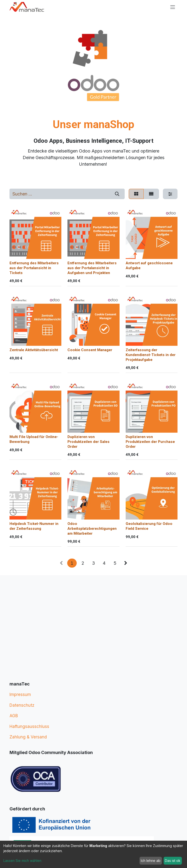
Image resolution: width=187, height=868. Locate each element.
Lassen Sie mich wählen (22, 861)
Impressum (20, 694)
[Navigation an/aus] (173, 7)
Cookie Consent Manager (90, 350)
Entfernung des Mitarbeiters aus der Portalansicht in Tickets (34, 268)
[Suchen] (117, 194)
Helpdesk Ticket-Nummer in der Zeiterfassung (34, 526)
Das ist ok (173, 861)
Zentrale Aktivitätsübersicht (34, 350)
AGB (14, 716)
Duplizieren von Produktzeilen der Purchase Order (150, 442)
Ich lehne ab (151, 861)
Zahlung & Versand (28, 737)
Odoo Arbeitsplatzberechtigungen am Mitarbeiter (92, 529)
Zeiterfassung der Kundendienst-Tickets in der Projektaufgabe (151, 355)
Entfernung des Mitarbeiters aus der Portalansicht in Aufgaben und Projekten (92, 268)
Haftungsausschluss (29, 726)
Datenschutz (22, 705)
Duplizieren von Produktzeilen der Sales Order (89, 442)
